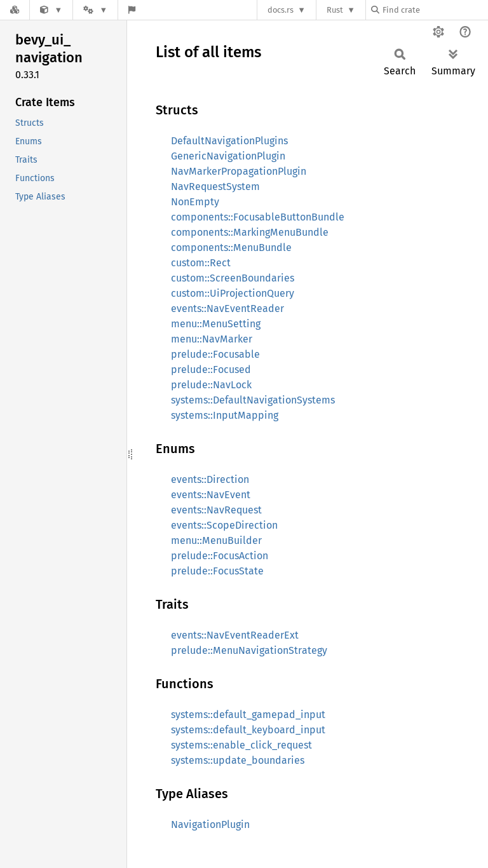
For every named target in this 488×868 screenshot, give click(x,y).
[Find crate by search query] (435, 10)
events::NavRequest (216, 510)
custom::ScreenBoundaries (233, 278)
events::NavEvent (211, 495)
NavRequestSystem (215, 186)
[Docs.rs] (15, 10)
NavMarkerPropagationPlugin (239, 171)
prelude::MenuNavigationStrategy (249, 650)
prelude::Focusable (215, 354)
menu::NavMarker (212, 339)
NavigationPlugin (210, 824)
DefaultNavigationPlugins (229, 141)
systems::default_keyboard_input (248, 730)
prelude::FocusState (217, 571)
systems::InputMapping (225, 415)
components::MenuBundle (231, 248)
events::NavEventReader (227, 309)
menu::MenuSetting (216, 324)
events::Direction (210, 479)
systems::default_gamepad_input (248, 715)
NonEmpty (195, 202)
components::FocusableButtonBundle (258, 217)
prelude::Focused (211, 370)
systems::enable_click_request (241, 745)
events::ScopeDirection (224, 525)
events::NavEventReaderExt (235, 635)
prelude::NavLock (211, 385)
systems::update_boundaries (238, 760)
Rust (335, 10)
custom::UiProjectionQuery (233, 293)
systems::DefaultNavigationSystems (253, 400)
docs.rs (281, 10)
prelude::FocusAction (220, 556)
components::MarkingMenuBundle (250, 232)
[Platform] (95, 10)
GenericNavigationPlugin (228, 156)
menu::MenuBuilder (216, 540)
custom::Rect (201, 263)
